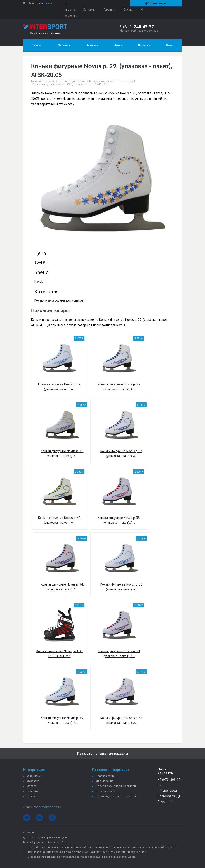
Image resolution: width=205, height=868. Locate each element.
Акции (118, 45)
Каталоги (92, 45)
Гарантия (109, 10)
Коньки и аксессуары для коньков (111, 81)
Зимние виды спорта (72, 81)
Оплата (128, 10)
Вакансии (144, 45)
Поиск (170, 45)
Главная (37, 45)
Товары (50, 81)
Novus (39, 281)
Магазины (64, 45)
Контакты (89, 10)
